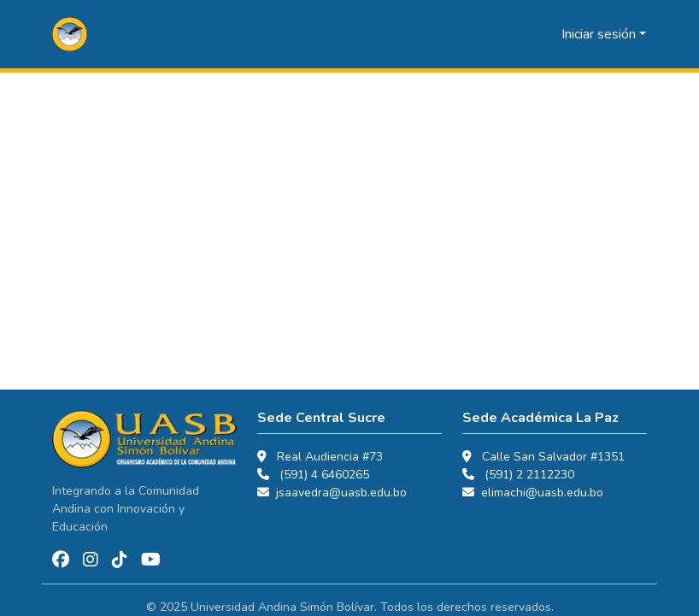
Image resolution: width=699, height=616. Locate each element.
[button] (70, 34)
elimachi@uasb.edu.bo (542, 493)
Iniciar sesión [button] (600, 34)
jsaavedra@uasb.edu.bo (341, 493)
